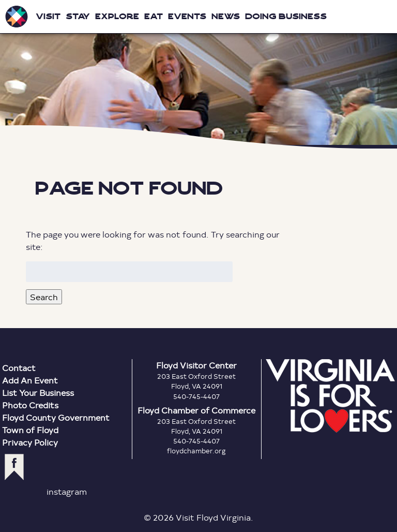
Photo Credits (30, 405)
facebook (14, 467)
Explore (117, 16)
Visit (48, 16)
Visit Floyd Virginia (17, 17)
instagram (67, 491)
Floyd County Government (56, 417)
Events (187, 16)
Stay (78, 16)
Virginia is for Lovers (330, 396)
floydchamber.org (196, 451)
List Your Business (38, 393)
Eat (154, 16)
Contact (19, 368)
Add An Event (30, 380)
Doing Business (286, 16)
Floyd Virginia (198, 74)
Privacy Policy (30, 442)
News (226, 16)
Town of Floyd (30, 430)
